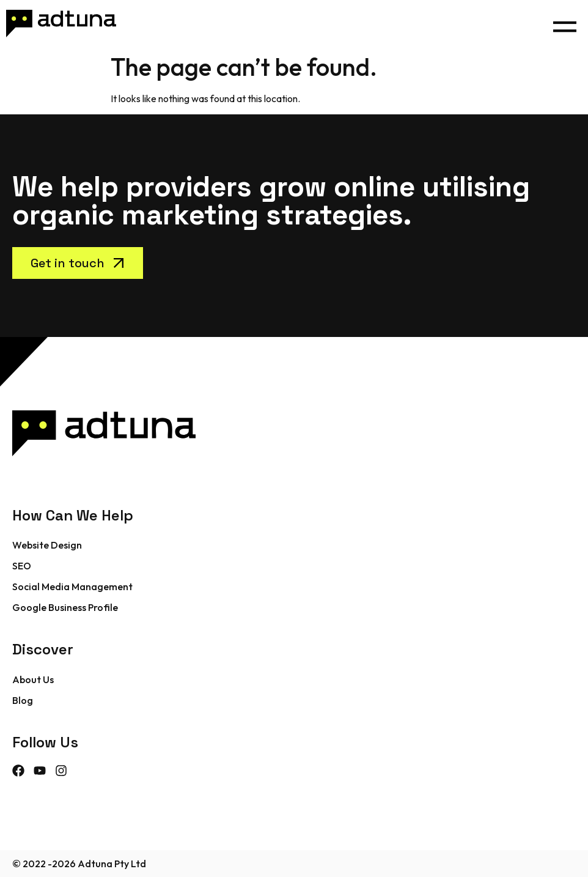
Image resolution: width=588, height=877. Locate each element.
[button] (564, 24)
